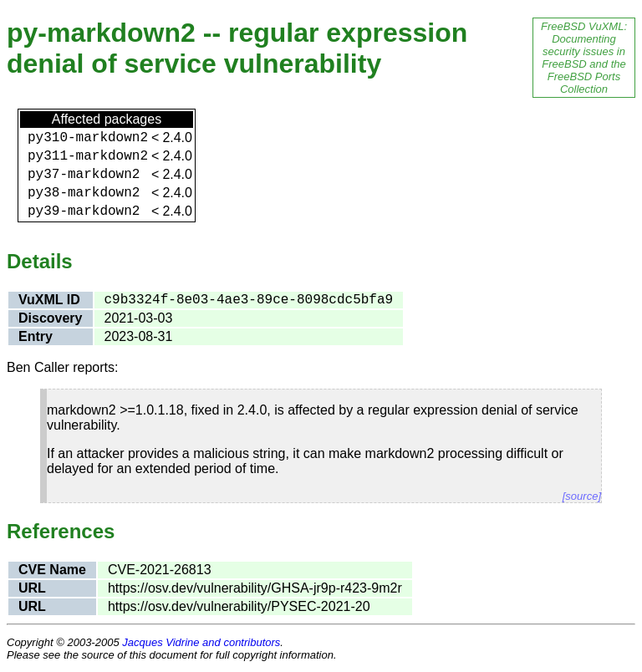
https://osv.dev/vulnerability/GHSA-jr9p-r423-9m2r (255, 588)
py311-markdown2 (88, 156)
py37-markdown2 (84, 175)
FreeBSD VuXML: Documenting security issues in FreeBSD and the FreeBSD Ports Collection (584, 58)
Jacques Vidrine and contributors (201, 642)
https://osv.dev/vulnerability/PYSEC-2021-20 (239, 606)
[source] (582, 496)
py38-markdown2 (84, 193)
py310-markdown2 (88, 138)
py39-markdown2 (84, 211)
